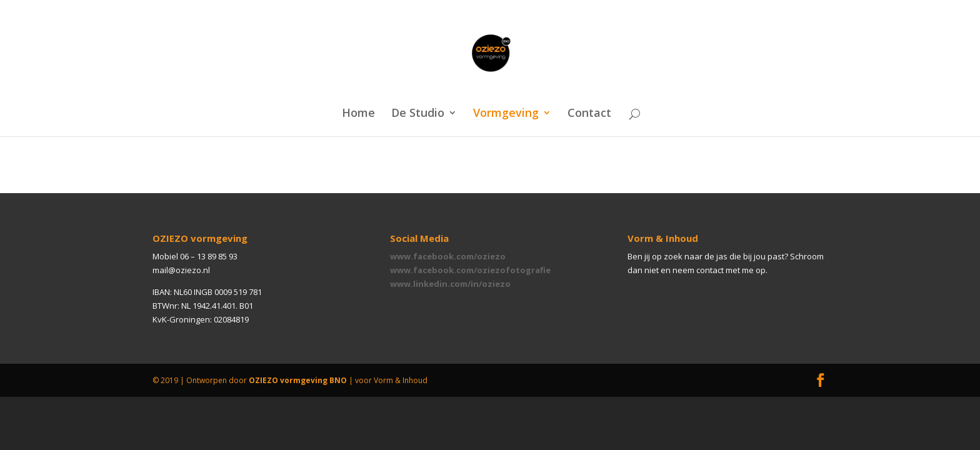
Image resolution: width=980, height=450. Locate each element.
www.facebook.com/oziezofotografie (470, 270)
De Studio (418, 114)
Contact (589, 114)
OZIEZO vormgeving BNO (298, 380)
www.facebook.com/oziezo (448, 256)
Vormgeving (506, 114)
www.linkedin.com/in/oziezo (450, 284)
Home (358, 114)
